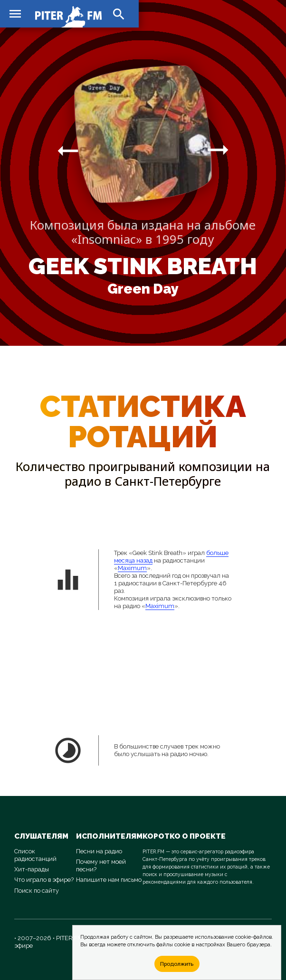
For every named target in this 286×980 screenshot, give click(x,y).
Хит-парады (32, 869)
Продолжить (177, 964)
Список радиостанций (35, 855)
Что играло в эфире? (44, 880)
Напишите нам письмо (109, 880)
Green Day (143, 289)
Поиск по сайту (37, 891)
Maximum (132, 568)
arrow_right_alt (68, 150)
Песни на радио (99, 851)
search (119, 14)
